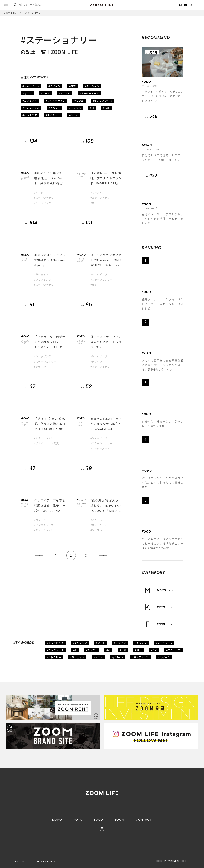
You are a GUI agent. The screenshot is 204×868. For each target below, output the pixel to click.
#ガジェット (30, 101)
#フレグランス (55, 650)
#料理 (138, 650)
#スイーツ (164, 657)
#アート (45, 93)
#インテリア (80, 643)
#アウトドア (173, 650)
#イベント (54, 108)
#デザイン (54, 86)
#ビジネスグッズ (102, 101)
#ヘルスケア (30, 115)
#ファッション (164, 643)
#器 (108, 650)
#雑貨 (73, 86)
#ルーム (74, 115)
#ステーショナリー (45, 198)
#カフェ (79, 101)
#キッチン (141, 643)
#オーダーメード (89, 93)
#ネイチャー (53, 115)
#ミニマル (65, 93)
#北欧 (123, 650)
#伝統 (106, 108)
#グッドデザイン (56, 101)
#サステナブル (31, 108)
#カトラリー (54, 657)
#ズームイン (92, 86)
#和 (92, 108)
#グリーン (118, 657)
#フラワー (92, 650)
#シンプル (75, 108)
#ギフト (27, 93)
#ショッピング (31, 86)
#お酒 (154, 650)
